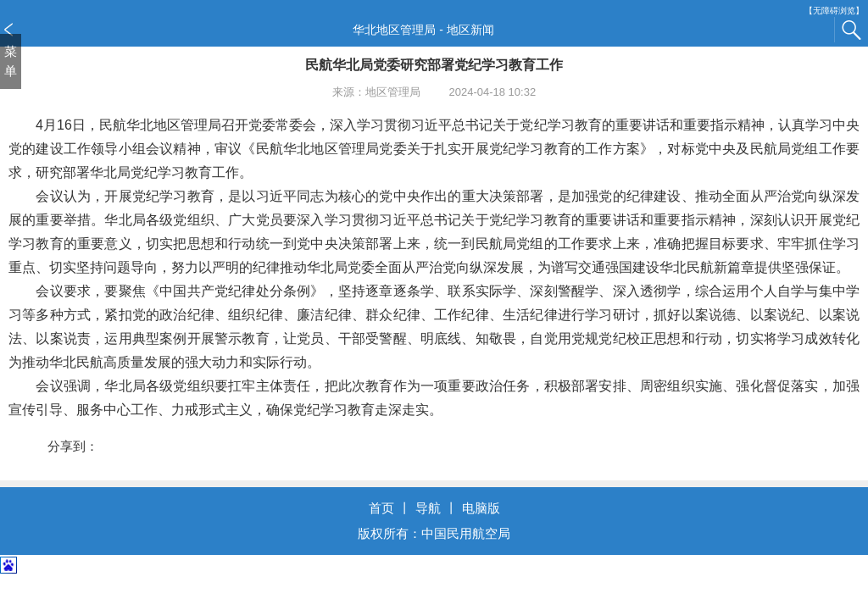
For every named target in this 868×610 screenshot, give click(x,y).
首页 (381, 508)
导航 (428, 508)
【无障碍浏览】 (834, 11)
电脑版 (481, 508)
